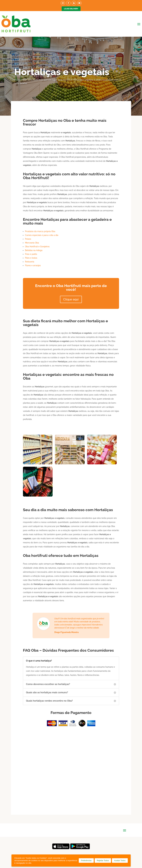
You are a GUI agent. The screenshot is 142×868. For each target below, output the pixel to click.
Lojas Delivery (71, 9)
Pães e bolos (31, 258)
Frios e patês (31, 254)
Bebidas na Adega (34, 250)
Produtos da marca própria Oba (40, 231)
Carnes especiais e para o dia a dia (42, 235)
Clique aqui (71, 299)
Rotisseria (30, 262)
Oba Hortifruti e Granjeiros (37, 247)
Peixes (28, 239)
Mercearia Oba (32, 243)
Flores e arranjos (33, 265)
